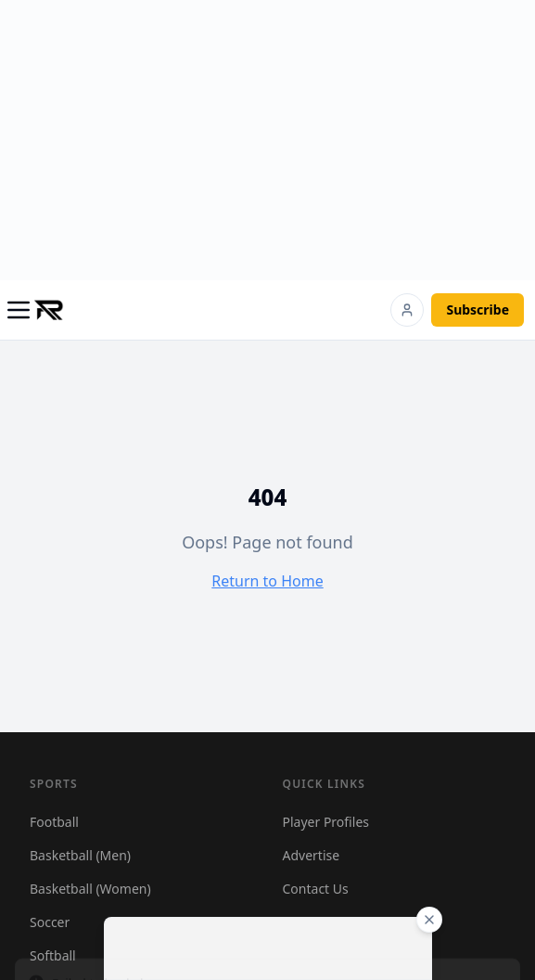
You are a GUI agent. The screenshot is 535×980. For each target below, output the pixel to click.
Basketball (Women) (90, 889)
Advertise (312, 855)
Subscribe (478, 309)
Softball (53, 955)
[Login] (407, 310)
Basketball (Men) (80, 855)
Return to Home (267, 581)
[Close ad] (429, 920)
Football (54, 822)
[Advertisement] (275, 137)
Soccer (50, 922)
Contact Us (316, 889)
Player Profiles (326, 822)
